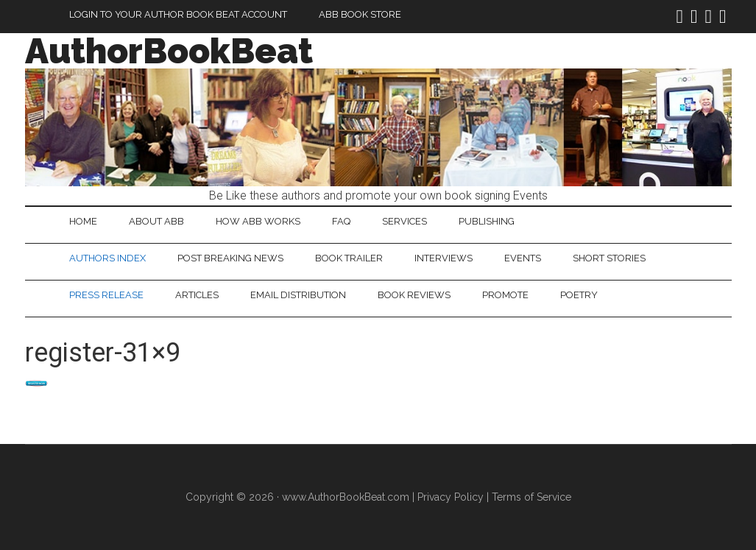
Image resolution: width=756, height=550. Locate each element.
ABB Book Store (360, 14)
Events (523, 258)
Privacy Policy (451, 497)
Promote (505, 295)
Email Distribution (298, 295)
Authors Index (107, 258)
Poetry (579, 295)
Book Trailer (349, 258)
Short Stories (609, 258)
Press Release (106, 295)
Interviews (444, 258)
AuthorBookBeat (169, 51)
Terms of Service (531, 497)
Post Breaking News (230, 258)
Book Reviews (414, 295)
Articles (197, 295)
